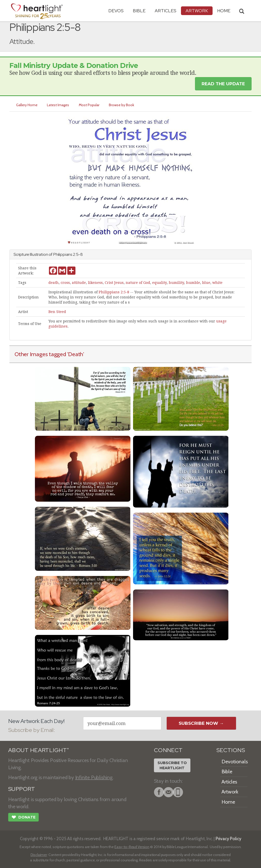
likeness (95, 283)
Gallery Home (27, 105)
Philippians (63, 254)
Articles (166, 11)
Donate (23, 818)
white (217, 283)
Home (228, 802)
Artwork (197, 11)
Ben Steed (57, 312)
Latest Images (58, 105)
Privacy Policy (229, 839)
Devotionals (235, 762)
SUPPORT (22, 789)
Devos (116, 11)
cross (65, 283)
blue (206, 283)
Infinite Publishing (94, 777)
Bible (139, 11)
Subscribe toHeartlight (172, 765)
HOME (224, 11)
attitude (79, 283)
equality (159, 283)
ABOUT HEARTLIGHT (38, 750)
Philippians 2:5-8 (114, 292)
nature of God (138, 283)
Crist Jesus (114, 283)
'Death (75, 354)
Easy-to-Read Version (132, 847)
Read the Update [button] (223, 84)
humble (193, 283)
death (54, 283)
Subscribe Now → (201, 723)
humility (176, 283)
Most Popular (89, 105)
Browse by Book (122, 105)
